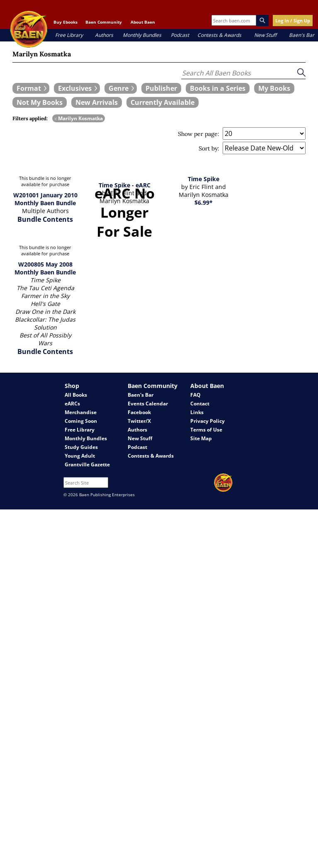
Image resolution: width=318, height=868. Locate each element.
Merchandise (81, 412)
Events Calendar (148, 404)
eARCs (72, 404)
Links (197, 412)
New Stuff (265, 35)
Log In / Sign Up (293, 21)
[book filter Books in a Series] (218, 88)
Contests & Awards (219, 35)
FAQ (195, 395)
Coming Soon (81, 421)
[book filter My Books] (274, 88)
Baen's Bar (302, 35)
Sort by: (209, 148)
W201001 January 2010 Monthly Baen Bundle (45, 199)
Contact (200, 404)
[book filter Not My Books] (40, 102)
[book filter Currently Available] (163, 102)
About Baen (143, 22)
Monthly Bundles (142, 35)
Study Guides (81, 447)
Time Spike (204, 179)
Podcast (180, 35)
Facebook (139, 412)
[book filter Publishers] (161, 88)
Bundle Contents (45, 219)
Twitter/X (139, 421)
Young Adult (80, 456)
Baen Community (104, 22)
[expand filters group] (31, 88)
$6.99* (204, 202)
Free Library (69, 35)
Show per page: (199, 134)
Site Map (201, 438)
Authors (104, 35)
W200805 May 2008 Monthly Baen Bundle (45, 268)
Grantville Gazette (87, 464)
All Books (76, 395)
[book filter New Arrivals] (97, 102)
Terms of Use (206, 430)
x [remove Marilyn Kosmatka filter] (56, 118)
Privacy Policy (208, 421)
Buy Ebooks (66, 22)
